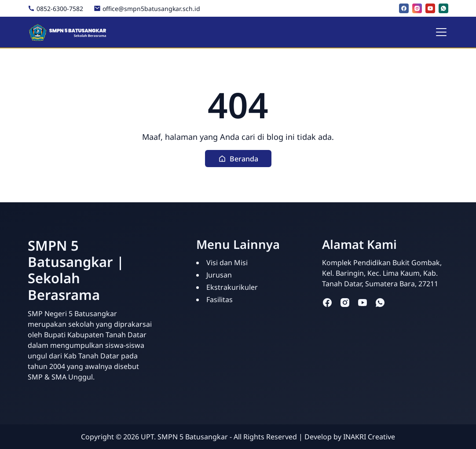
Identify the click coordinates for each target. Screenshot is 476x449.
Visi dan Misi (227, 263)
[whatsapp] (443, 8)
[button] (238, 159)
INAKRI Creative (369, 437)
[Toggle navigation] (441, 32)
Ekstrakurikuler (232, 287)
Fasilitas (220, 299)
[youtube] (430, 8)
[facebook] (404, 8)
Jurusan (219, 275)
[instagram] (417, 8)
